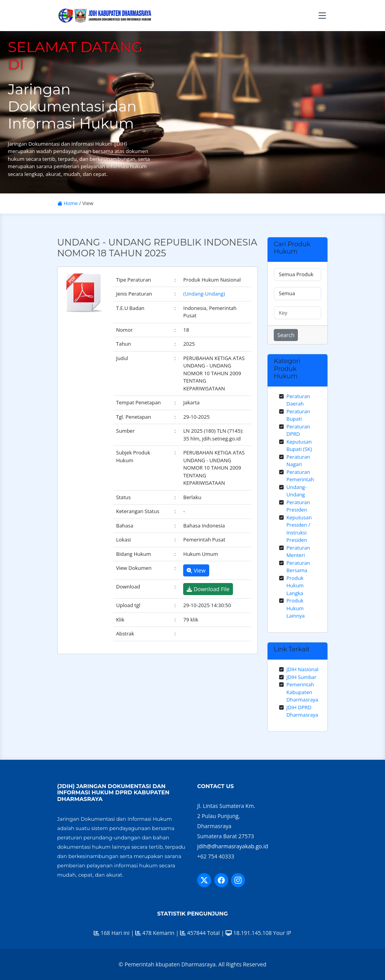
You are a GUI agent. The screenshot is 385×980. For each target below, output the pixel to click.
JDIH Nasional (303, 669)
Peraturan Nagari (298, 461)
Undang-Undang (297, 491)
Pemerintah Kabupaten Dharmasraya (303, 692)
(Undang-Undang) (204, 294)
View (196, 570)
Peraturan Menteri (298, 552)
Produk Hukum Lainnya (296, 608)
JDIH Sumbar (302, 677)
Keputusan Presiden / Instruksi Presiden (299, 529)
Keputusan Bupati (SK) (299, 446)
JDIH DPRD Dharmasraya (303, 711)
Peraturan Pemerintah (300, 476)
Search (286, 335)
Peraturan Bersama (298, 567)
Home (67, 203)
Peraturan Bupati (298, 415)
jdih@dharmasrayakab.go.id (233, 846)
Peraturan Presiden (298, 506)
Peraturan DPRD (298, 430)
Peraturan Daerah (298, 400)
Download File (208, 589)
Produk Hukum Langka (295, 586)
